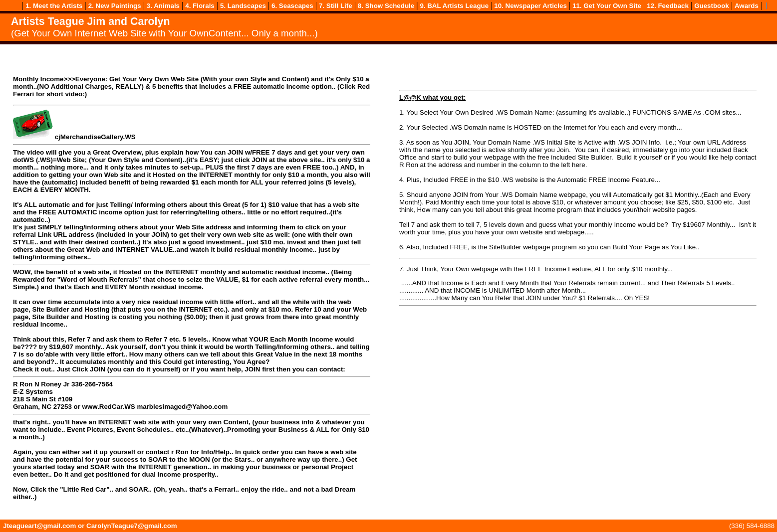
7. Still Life (336, 6)
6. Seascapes (292, 6)
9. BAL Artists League (454, 6)
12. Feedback (668, 6)
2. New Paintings (115, 6)
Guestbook (712, 6)
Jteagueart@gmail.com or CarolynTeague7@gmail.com (90, 526)
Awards (747, 6)
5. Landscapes (243, 6)
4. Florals (200, 6)
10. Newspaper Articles (530, 6)
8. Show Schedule (386, 6)
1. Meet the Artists (54, 6)
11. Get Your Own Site (607, 6)
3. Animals (163, 6)
